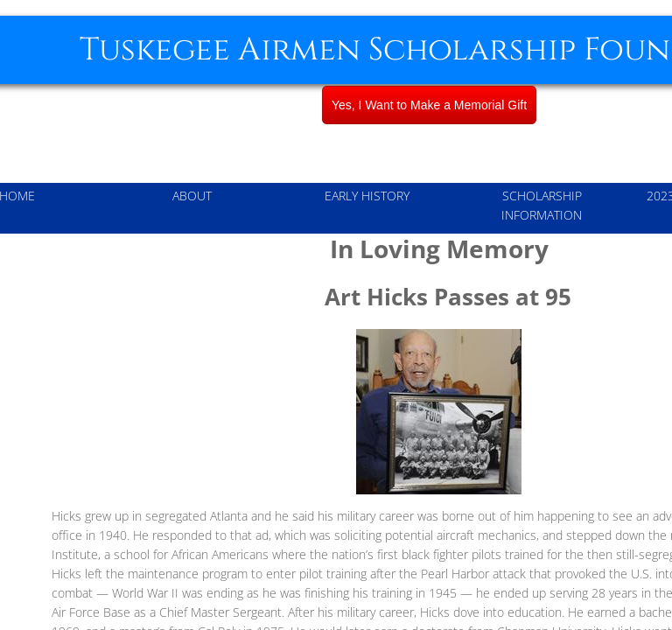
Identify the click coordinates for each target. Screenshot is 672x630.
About (192, 196)
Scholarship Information (542, 205)
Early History (367, 196)
